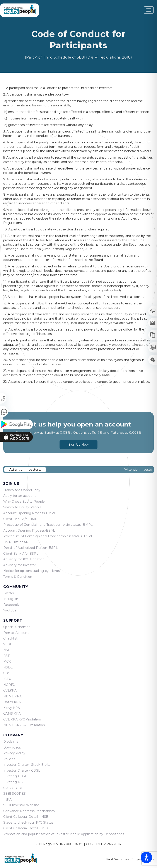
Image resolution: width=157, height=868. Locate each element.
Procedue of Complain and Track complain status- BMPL (48, 525)
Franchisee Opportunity (22, 490)
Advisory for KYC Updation (24, 559)
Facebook (11, 605)
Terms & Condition (18, 577)
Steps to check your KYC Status (28, 823)
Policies (9, 759)
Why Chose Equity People (24, 502)
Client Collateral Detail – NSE (26, 817)
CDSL (8, 673)
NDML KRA (12, 696)
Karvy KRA (12, 708)
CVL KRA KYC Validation (22, 719)
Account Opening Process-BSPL (29, 531)
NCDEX (9, 685)
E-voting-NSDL (15, 782)
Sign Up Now (78, 442)
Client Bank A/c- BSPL (21, 554)
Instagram (11, 599)
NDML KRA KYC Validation (24, 725)
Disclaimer (12, 742)
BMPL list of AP (16, 542)
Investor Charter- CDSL (22, 771)
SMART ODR (14, 788)
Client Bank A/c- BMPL (21, 519)
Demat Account (16, 633)
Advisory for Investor (20, 565)
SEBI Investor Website (21, 805)
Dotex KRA (12, 702)
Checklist (10, 638)
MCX (7, 661)
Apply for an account (20, 496)
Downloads (12, 747)
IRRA (7, 799)
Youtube (10, 610)
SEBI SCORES (15, 794)
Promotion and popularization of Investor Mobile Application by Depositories (64, 834)
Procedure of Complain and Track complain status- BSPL (48, 536)
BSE (7, 656)
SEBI (7, 644)
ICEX (7, 679)
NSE (7, 650)
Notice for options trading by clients (32, 571)
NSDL (8, 667)
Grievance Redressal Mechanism (29, 811)
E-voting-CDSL (15, 776)
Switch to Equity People (22, 507)
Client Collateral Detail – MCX (26, 828)
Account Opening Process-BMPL (30, 513)
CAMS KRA (12, 714)
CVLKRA (10, 690)
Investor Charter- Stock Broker (27, 765)
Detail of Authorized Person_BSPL (31, 548)
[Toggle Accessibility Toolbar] (146, 857)
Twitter (9, 593)
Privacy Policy (14, 753)
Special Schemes (17, 627)
